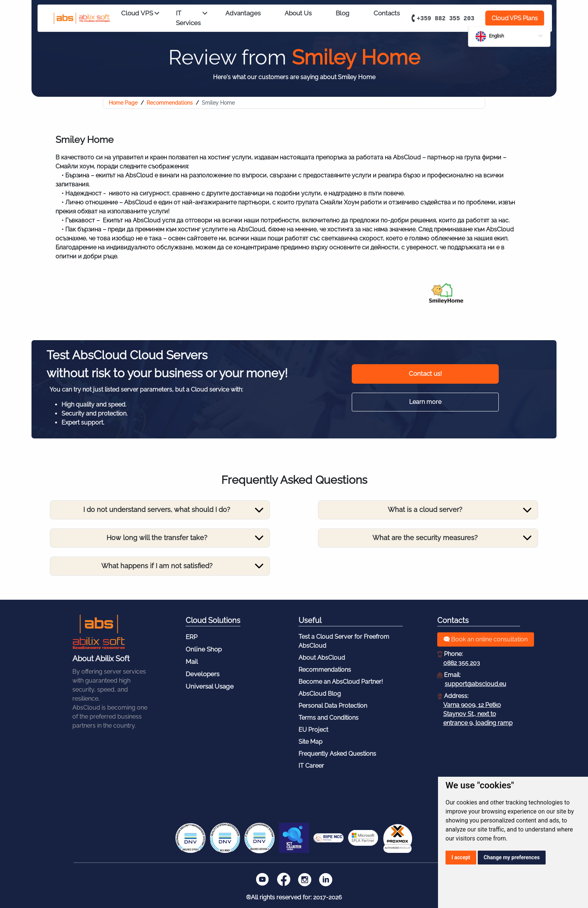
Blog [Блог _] (343, 13)
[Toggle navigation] (158, 510)
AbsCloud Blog (320, 694)
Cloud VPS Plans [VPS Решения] (515, 18)
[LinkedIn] (325, 879)
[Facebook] (283, 879)
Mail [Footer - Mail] (192, 662)
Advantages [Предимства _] (243, 13)
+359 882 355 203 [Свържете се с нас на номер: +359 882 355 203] (442, 18)
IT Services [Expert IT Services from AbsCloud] (192, 18)
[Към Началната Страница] (99, 632)
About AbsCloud (322, 658)
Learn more (425, 402)
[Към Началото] (77, 19)
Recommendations (170, 103)
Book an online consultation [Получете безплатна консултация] (486, 639)
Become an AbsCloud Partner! (341, 682)
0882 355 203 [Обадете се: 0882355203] (462, 663)
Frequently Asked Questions (337, 754)
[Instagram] (304, 879)
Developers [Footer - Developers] (202, 674)
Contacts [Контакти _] (387, 13)
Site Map (310, 742)
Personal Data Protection (333, 706)
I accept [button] (461, 857)
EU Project (313, 730)
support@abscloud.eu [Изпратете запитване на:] (475, 684)
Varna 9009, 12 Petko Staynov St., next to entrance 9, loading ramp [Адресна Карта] (478, 714)
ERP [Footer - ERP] (192, 637)
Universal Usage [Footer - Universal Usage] (210, 686)
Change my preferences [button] (512, 857)
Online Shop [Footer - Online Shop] (204, 649)
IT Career (311, 766)
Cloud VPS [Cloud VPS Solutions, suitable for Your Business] (140, 14)
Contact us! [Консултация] (425, 374)
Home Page (123, 103)
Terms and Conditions (328, 718)
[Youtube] (262, 879)
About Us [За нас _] (298, 13)
